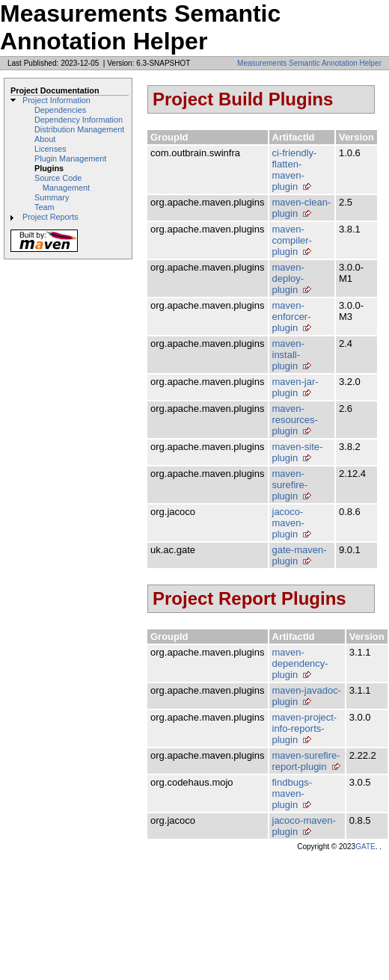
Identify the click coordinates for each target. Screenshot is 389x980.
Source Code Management (62, 183)
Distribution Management (79, 129)
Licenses (50, 149)
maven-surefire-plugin (290, 485)
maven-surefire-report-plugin (306, 761)
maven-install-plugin (288, 355)
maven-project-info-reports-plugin (305, 728)
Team (44, 207)
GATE (365, 847)
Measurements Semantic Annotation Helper (309, 63)
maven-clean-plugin (302, 208)
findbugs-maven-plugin (292, 793)
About (45, 139)
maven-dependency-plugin (300, 663)
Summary (52, 197)
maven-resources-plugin (295, 420)
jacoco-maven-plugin (288, 523)
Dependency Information (79, 120)
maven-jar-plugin (295, 387)
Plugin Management (70, 158)
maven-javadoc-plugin (307, 696)
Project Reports (50, 217)
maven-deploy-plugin (288, 278)
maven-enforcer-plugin (292, 317)
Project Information (56, 100)
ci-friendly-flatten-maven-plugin (295, 170)
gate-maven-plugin (300, 555)
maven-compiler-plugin (292, 240)
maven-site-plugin (298, 452)
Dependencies (60, 110)
